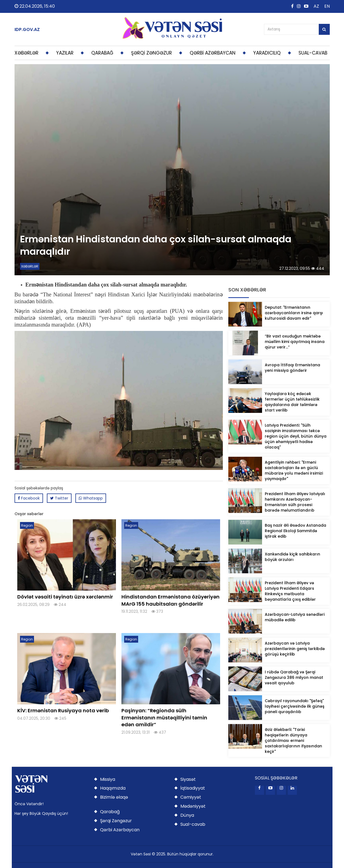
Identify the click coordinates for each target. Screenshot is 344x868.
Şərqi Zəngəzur (116, 821)
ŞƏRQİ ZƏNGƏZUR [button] (151, 53)
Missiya (108, 779)
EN (327, 6)
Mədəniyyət (193, 806)
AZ (316, 6)
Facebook (29, 498)
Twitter (59, 498)
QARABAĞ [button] (102, 53)
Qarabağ (110, 812)
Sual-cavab (193, 824)
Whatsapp (91, 498)
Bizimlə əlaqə (114, 797)
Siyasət (188, 779)
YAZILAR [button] (65, 53)
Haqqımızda (113, 788)
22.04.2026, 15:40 (35, 6)
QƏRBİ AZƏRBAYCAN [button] (213, 53)
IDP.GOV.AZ (27, 30)
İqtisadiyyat (193, 788)
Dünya (187, 815)
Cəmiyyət (191, 797)
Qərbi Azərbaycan (120, 830)
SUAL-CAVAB (313, 53)
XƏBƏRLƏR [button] (26, 53)
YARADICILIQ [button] (267, 53)
